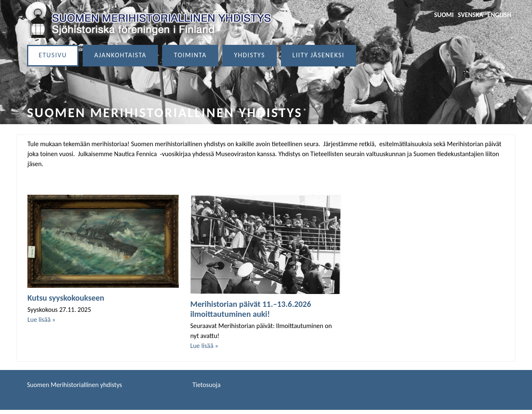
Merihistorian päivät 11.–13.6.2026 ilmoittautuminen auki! (251, 309)
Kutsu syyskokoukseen (66, 298)
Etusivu (53, 55)
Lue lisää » (41, 320)
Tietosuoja (207, 385)
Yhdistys (250, 55)
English (499, 15)
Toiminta (190, 55)
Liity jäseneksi (319, 55)
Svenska (471, 15)
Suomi (444, 15)
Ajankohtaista (121, 55)
